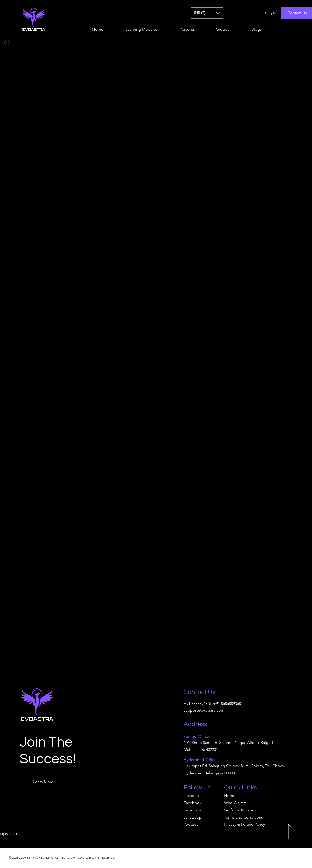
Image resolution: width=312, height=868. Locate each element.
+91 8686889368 (227, 703)
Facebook (193, 803)
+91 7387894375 (197, 703)
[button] (207, 13)
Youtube (191, 824)
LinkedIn (191, 796)
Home (230, 796)
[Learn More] (43, 782)
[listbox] (207, 13)
